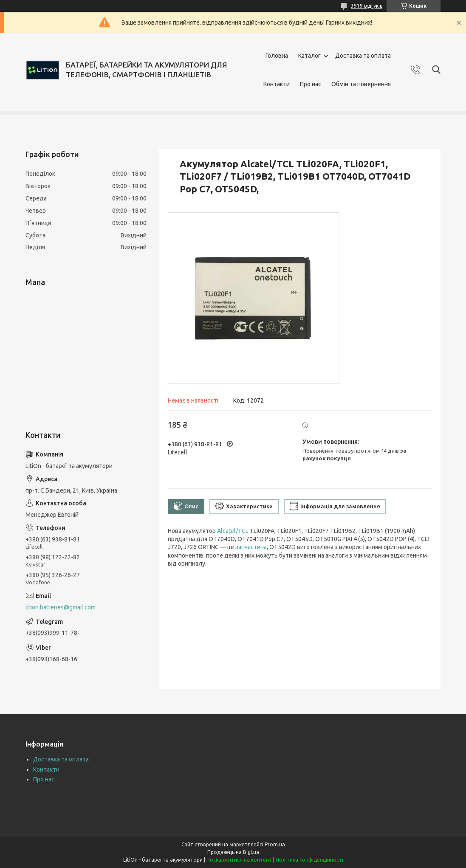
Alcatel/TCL (233, 531)
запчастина (251, 547)
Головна (277, 56)
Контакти (277, 84)
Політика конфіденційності (309, 860)
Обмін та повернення (361, 84)
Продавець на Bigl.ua (233, 852)
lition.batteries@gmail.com (61, 607)
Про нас (311, 84)
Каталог (309, 56)
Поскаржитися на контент (239, 860)
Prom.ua (275, 844)
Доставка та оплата (363, 56)
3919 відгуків (367, 6)
